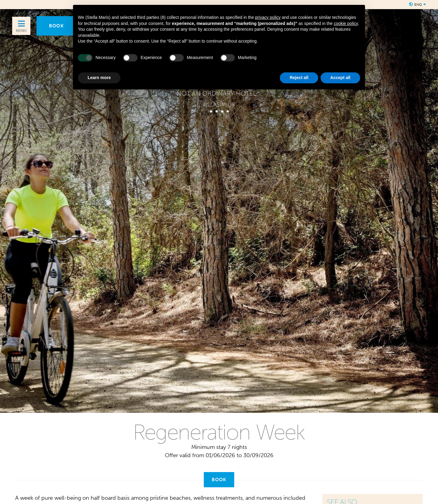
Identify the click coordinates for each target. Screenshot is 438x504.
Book (219, 480)
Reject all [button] (299, 78)
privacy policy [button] (268, 17)
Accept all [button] (340, 78)
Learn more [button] (99, 78)
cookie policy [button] (346, 23)
